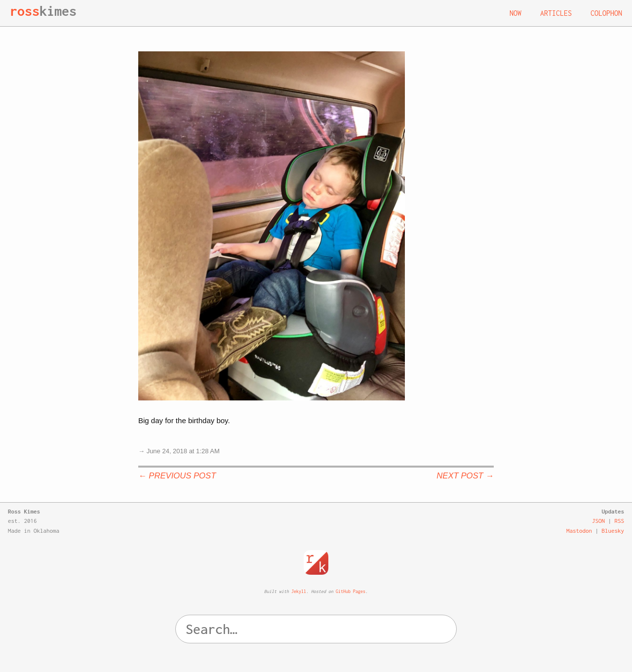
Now (515, 13)
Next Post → (465, 476)
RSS (620, 521)
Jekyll (299, 591)
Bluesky (613, 531)
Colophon (606, 13)
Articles (556, 13)
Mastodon (579, 531)
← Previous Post (177, 476)
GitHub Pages (351, 591)
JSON (598, 521)
